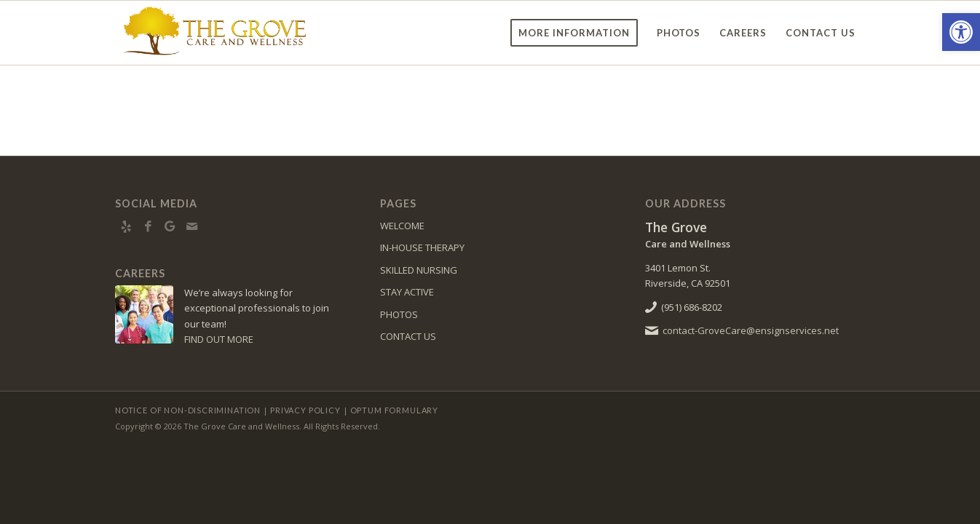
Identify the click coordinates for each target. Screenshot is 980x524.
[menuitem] (574, 33)
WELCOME (402, 226)
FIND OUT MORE (219, 339)
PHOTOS (399, 314)
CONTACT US (408, 336)
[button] (961, 32)
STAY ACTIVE (407, 292)
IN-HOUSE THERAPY (422, 247)
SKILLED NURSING (419, 270)
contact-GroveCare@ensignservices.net (751, 330)
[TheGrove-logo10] (216, 33)
